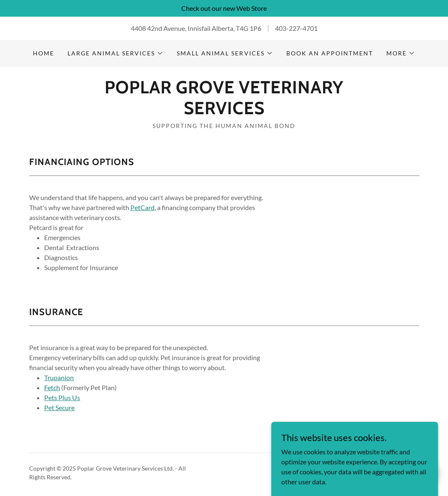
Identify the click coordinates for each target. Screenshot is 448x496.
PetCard (143, 207)
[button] (115, 53)
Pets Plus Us (62, 397)
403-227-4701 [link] (296, 28)
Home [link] (44, 53)
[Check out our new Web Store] (224, 8)
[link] (224, 111)
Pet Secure (59, 407)
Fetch (52, 387)
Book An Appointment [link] (330, 53)
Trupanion (59, 377)
